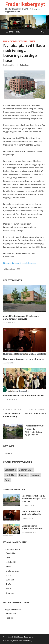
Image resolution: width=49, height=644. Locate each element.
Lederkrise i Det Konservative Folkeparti (23, 395)
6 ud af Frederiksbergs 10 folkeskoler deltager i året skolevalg (21, 317)
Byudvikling (24, 41)
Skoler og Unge (26, 470)
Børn (7, 480)
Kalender (9, 453)
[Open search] (42, 32)
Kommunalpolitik (10, 41)
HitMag (29, 641)
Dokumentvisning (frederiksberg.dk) (19, 263)
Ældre (32, 41)
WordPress (18, 641)
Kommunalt (11, 613)
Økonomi (23, 475)
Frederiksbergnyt (25, 4)
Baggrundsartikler (13, 609)
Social (8, 575)
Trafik (8, 584)
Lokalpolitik (10, 470)
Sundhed (10, 580)
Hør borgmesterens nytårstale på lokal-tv (24, 359)
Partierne (35, 475)
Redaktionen (25, 65)
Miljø (8, 566)
